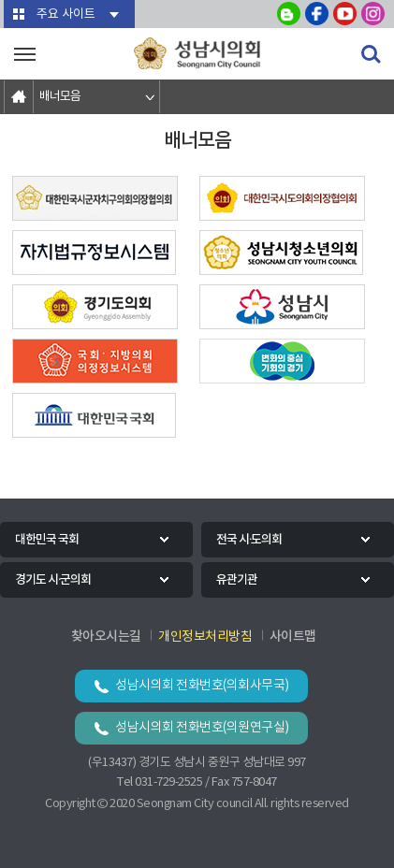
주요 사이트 (66, 14)
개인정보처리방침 (205, 637)
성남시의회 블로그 (289, 14)
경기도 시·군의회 (53, 580)
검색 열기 (371, 54)
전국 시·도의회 (249, 540)
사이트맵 (293, 637)
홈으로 (19, 97)
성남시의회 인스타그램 (373, 14)
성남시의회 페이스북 (317, 14)
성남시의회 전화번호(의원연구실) (202, 728)
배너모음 (60, 97)
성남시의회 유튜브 (345, 14)
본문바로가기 (0, 0)
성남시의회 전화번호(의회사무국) (202, 686)
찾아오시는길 (106, 637)
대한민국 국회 (47, 540)
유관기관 (237, 580)
